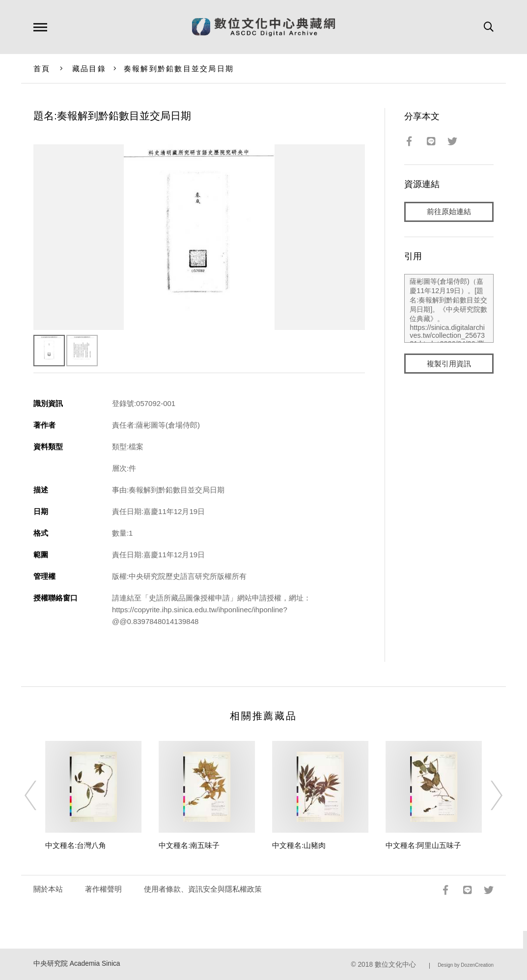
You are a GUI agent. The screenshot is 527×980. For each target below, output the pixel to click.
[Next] (488, 795)
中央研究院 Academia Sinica (77, 964)
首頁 (42, 68)
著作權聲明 (103, 889)
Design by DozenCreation (466, 965)
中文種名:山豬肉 (299, 845)
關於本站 (48, 889)
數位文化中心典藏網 (263, 27)
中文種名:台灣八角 (76, 845)
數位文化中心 (395, 965)
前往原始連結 (449, 212)
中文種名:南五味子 (189, 845)
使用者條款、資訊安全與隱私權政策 (203, 889)
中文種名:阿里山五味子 (423, 845)
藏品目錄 (89, 68)
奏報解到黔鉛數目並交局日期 (179, 68)
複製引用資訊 (449, 364)
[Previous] (39, 795)
